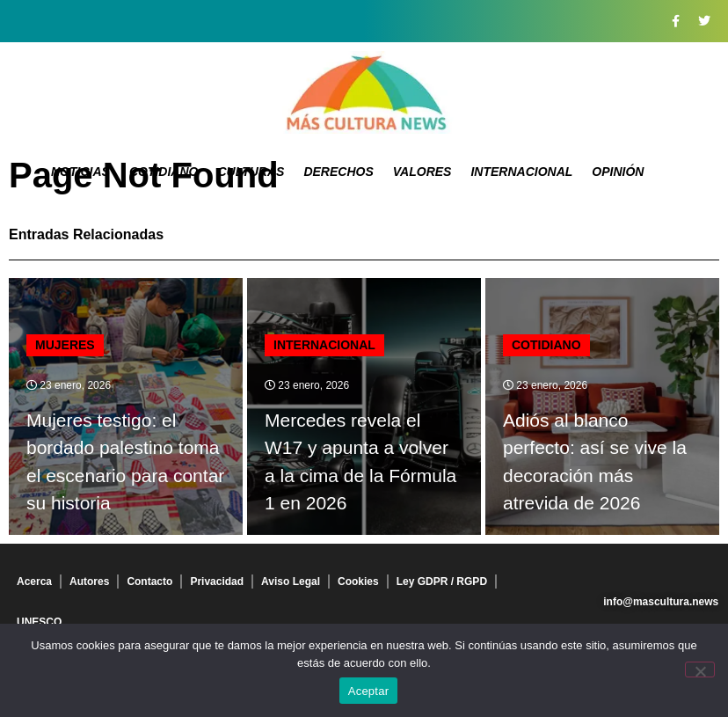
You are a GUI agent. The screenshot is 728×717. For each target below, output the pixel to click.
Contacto (149, 582)
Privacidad (217, 582)
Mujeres (65, 345)
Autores (89, 582)
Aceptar (369, 691)
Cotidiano (164, 172)
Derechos (338, 172)
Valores (422, 172)
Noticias (80, 172)
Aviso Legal (291, 582)
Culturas (251, 172)
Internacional (521, 172)
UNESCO (39, 622)
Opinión (618, 172)
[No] (700, 669)
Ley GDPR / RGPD (442, 582)
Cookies (358, 582)
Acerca (34, 582)
